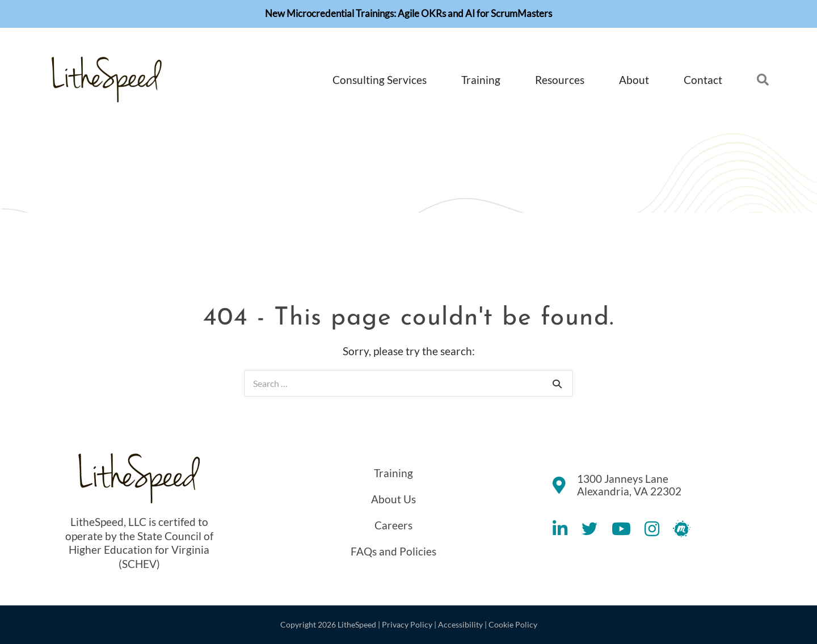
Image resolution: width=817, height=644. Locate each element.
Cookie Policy (513, 624)
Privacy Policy (407, 624)
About (634, 80)
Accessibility (460, 624)
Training (481, 80)
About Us (393, 499)
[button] (748, 80)
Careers (393, 525)
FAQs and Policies (393, 551)
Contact (703, 80)
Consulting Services (380, 80)
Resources (560, 80)
